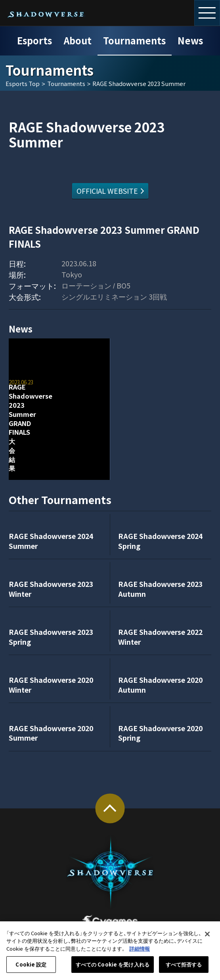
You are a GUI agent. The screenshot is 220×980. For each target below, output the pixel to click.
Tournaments (134, 40)
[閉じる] (207, 937)
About (78, 40)
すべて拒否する (184, 968)
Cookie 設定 (31, 968)
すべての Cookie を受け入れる (113, 968)
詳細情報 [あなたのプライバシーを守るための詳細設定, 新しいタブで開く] (140, 952)
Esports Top (23, 84)
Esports (34, 40)
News (190, 40)
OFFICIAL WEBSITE (107, 191)
